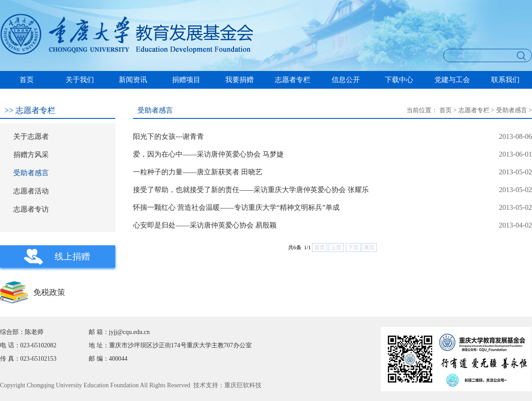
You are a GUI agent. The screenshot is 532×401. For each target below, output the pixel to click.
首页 (27, 80)
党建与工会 (452, 80)
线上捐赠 (72, 256)
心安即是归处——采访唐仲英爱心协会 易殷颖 (205, 225)
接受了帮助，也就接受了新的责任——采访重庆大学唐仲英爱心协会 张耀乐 (251, 190)
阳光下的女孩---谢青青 (168, 136)
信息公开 (346, 80)
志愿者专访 (31, 209)
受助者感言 (31, 173)
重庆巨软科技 (243, 385)
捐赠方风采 (31, 155)
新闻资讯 (133, 80)
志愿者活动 (31, 191)
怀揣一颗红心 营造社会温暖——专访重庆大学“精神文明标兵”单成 (236, 207)
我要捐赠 (239, 80)
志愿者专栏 (293, 80)
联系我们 (505, 80)
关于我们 (80, 80)
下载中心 (399, 80)
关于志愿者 (31, 136)
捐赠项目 (186, 80)
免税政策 (49, 292)
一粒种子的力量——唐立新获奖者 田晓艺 (198, 172)
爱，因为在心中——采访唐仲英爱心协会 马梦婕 (208, 154)
